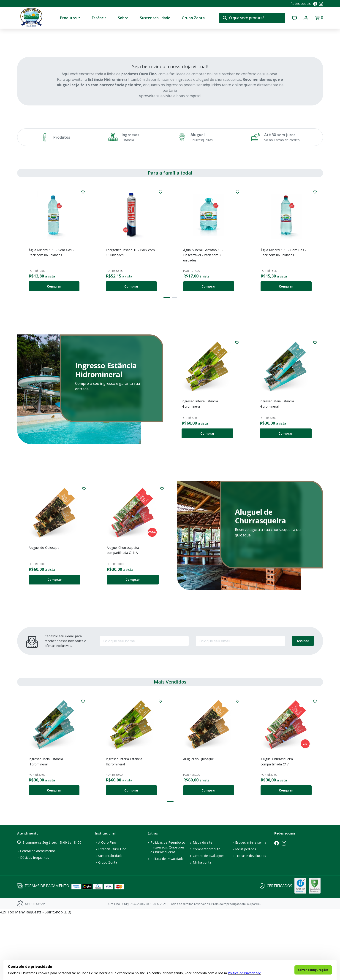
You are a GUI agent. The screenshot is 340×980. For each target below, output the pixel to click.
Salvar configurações (313, 970)
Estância (99, 18)
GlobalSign (300, 951)
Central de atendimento (38, 916)
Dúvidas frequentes (35, 923)
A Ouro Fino (107, 908)
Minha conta (202, 927)
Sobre (123, 18)
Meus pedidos (246, 914)
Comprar (54, 351)
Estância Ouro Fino (112, 914)
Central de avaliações (209, 921)
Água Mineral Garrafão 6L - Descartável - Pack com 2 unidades (203, 320)
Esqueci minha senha (251, 908)
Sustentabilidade (155, 18)
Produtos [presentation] (68, 18)
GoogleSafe (315, 951)
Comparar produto (207, 914)
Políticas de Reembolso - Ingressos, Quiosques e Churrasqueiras (168, 912)
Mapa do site (203, 908)
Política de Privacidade (244, 973)
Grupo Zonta (193, 18)
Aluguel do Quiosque (44, 613)
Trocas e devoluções (251, 921)
